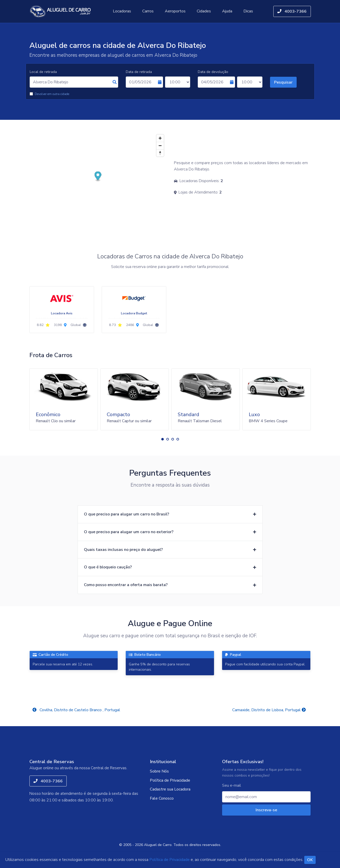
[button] (163, 439)
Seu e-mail (232, 786)
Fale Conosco (162, 798)
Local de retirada (43, 72)
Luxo (254, 414)
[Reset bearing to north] (160, 153)
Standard (189, 414)
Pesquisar (283, 82)
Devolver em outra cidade (52, 94)
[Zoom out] (160, 146)
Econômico (48, 414)
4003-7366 (292, 11)
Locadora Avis (62, 313)
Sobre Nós (159, 771)
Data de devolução (213, 72)
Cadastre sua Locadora (170, 789)
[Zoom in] (160, 138)
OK (310, 860)
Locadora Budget (134, 313)
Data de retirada (139, 72)
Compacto (118, 414)
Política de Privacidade (170, 780)
